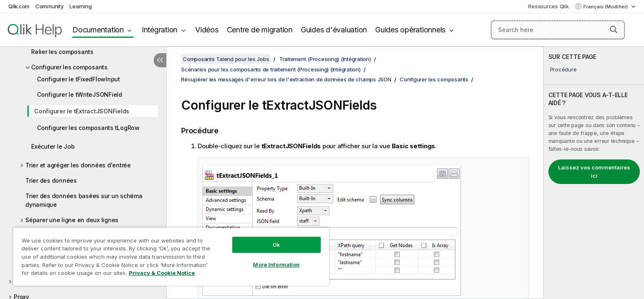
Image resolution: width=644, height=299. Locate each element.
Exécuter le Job (53, 146)
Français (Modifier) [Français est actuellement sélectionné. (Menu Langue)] (606, 7)
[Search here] (558, 30)
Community (50, 6)
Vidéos (207, 30)
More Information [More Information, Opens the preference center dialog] (276, 265)
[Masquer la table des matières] (160, 60)
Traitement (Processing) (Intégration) (325, 59)
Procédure (563, 69)
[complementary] (594, 173)
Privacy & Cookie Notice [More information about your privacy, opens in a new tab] (162, 273)
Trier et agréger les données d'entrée (78, 165)
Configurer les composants (69, 67)
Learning (80, 6)
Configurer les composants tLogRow (88, 128)
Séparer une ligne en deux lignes (72, 220)
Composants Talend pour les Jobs (226, 59)
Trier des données (51, 180)
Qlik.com (19, 6)
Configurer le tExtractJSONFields (82, 111)
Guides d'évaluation (334, 30)
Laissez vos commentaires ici (594, 172)
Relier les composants (62, 52)
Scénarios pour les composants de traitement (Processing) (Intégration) (271, 69)
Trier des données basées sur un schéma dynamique (84, 200)
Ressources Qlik (548, 6)
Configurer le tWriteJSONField (80, 94)
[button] (614, 29)
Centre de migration (260, 30)
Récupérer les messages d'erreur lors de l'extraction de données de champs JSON (286, 79)
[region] (171, 256)
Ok (276, 245)
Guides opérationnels (410, 30)
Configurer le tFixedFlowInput (79, 79)
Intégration (160, 30)
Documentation (98, 30)
